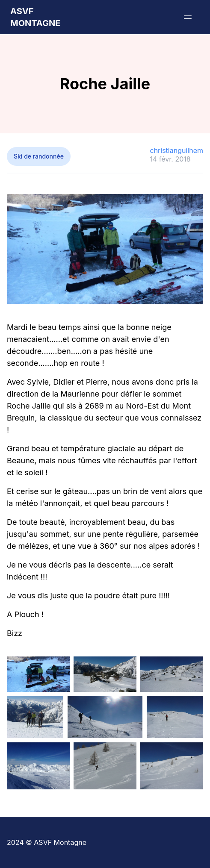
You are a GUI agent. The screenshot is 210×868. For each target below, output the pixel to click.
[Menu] (188, 17)
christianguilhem (177, 150)
